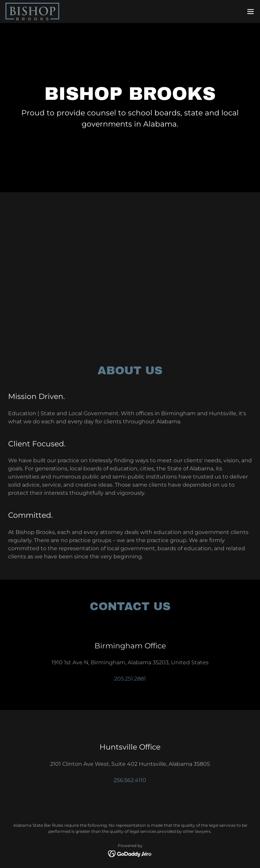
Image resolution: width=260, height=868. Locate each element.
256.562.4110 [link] (130, 780)
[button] (251, 12)
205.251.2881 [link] (130, 679)
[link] (32, 12)
